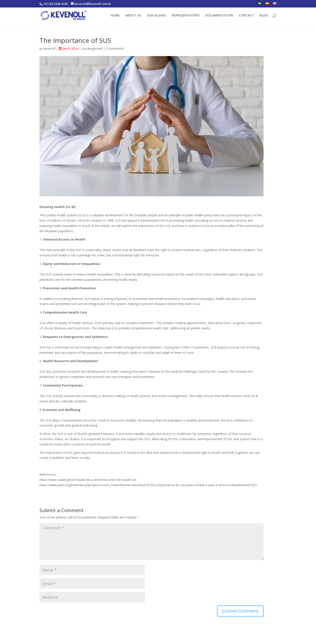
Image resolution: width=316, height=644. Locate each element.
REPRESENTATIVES (186, 16)
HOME (115, 16)
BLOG (264, 16)
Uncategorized (92, 48)
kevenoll (49, 48)
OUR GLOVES (156, 16)
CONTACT (246, 16)
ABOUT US (133, 16)
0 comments (115, 48)
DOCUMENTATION (219, 16)
